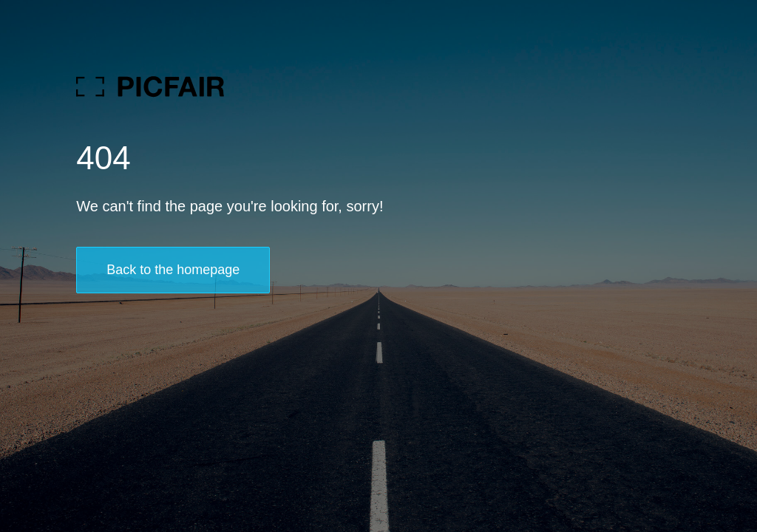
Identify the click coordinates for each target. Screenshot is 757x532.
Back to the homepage (173, 270)
